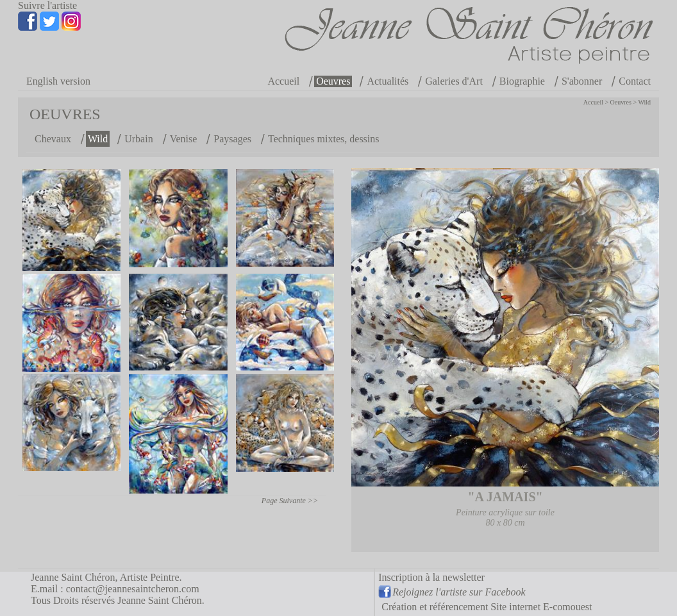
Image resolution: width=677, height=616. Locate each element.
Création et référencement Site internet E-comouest (487, 607)
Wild (644, 102)
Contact (635, 81)
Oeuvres (333, 81)
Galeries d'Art (454, 81)
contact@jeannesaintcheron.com (133, 589)
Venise (184, 139)
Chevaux (53, 139)
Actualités (388, 81)
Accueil (283, 81)
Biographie (522, 81)
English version (58, 81)
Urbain (138, 139)
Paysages (232, 139)
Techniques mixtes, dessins (324, 139)
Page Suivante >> (290, 501)
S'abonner (582, 81)
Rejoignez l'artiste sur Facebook (459, 592)
